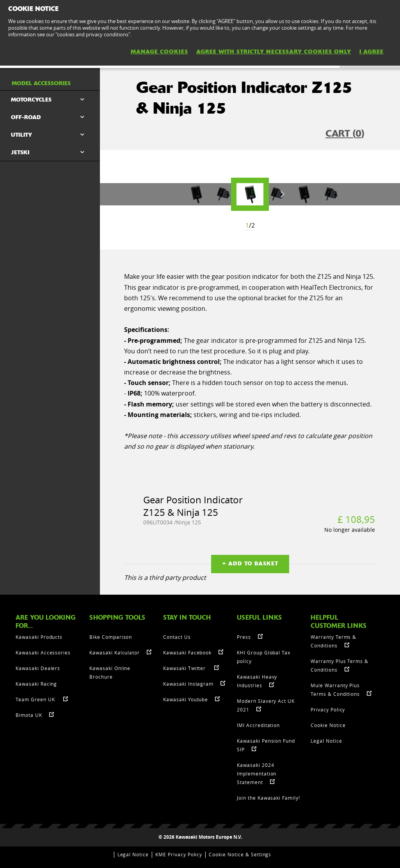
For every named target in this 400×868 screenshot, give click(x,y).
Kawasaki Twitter (185, 668)
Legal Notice (326, 741)
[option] (250, 194)
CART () (345, 134)
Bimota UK (29, 715)
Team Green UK (36, 699)
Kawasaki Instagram (188, 684)
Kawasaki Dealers (38, 668)
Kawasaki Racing (36, 684)
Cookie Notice (328, 725)
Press (244, 637)
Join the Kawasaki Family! (268, 798)
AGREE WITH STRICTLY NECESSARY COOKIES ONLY (274, 52)
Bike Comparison (111, 637)
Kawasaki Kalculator (115, 652)
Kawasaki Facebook (187, 652)
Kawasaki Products (39, 637)
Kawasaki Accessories (43, 652)
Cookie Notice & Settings (240, 854)
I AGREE (372, 52)
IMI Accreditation (258, 725)
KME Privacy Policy (179, 854)
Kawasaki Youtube (186, 699)
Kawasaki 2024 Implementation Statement (257, 774)
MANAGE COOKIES (159, 52)
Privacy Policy (328, 709)
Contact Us (177, 637)
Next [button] (283, 194)
